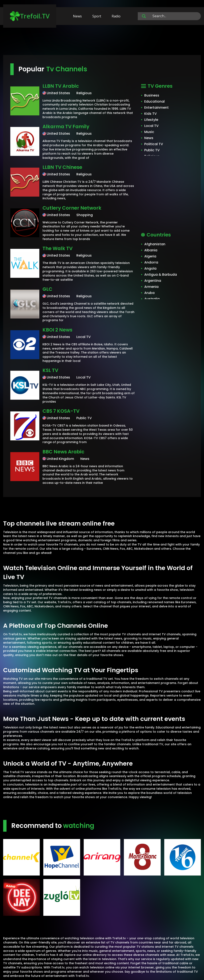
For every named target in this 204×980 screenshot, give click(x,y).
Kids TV (150, 114)
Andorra (151, 262)
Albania (151, 250)
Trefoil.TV (30, 16)
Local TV (151, 126)
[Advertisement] (102, 42)
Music (149, 132)
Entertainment (156, 108)
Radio (116, 16)
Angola (150, 268)
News (77, 16)
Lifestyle (151, 120)
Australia (152, 299)
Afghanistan (155, 244)
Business (152, 95)
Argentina (153, 281)
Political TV (154, 144)
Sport (97, 16)
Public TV (152, 150)
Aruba (149, 293)
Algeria (150, 256)
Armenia (151, 287)
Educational (154, 101)
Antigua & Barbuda (161, 275)
